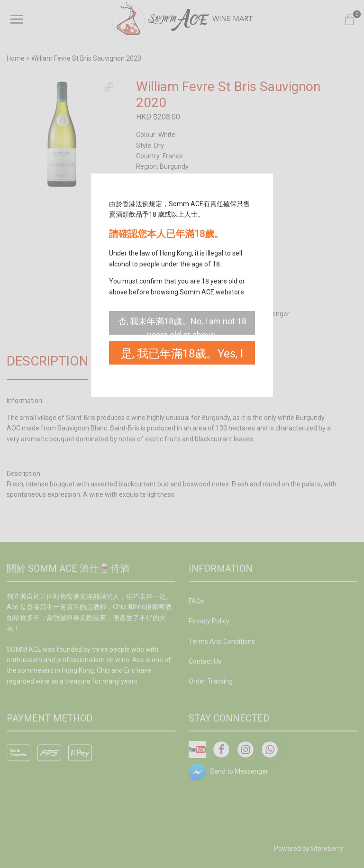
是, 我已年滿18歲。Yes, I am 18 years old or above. (182, 356)
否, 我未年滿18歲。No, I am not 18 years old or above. (182, 325)
